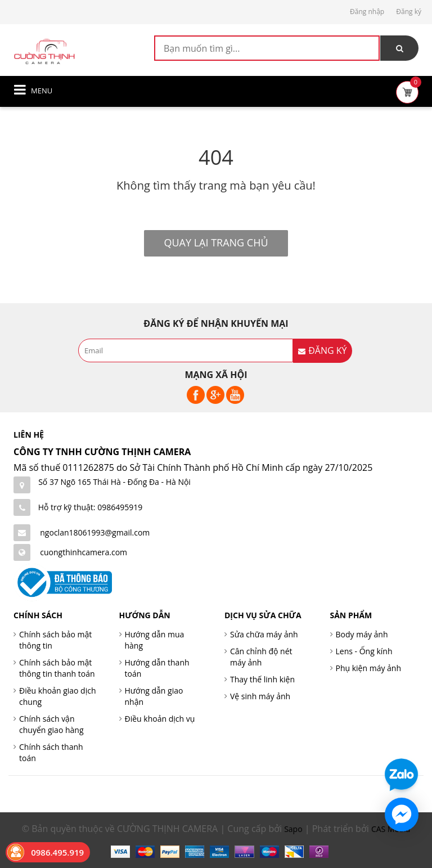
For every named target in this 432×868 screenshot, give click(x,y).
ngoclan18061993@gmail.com (95, 532)
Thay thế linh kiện (262, 679)
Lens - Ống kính (364, 651)
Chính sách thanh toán (51, 752)
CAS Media (391, 829)
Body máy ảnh (362, 634)
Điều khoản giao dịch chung (58, 696)
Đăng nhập (367, 12)
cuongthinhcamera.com (84, 552)
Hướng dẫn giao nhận (154, 696)
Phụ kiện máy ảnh (369, 668)
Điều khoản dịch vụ (160, 719)
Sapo (293, 829)
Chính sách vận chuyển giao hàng (51, 724)
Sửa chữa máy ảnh (264, 634)
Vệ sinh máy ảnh (260, 696)
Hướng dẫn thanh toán (157, 668)
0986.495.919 (57, 852)
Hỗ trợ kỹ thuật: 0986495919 (91, 507)
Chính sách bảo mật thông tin (55, 640)
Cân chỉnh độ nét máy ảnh (261, 657)
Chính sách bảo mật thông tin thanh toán (57, 668)
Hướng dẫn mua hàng (155, 640)
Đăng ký (409, 12)
